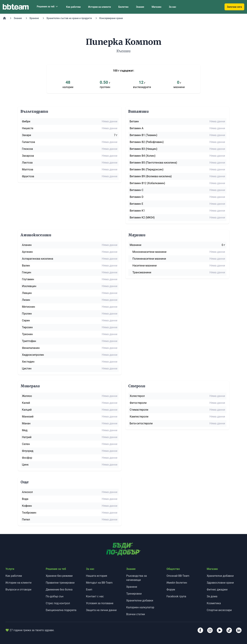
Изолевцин (29, 286)
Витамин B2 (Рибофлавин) (147, 142)
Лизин (26, 300)
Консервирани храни (111, 18)
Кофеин (27, 506)
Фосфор (27, 458)
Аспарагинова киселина (38, 259)
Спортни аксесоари (219, 610)
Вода (25, 499)
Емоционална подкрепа (61, 610)
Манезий (28, 417)
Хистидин (28, 362)
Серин (26, 320)
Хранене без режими (59, 576)
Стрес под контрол (58, 603)
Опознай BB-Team (178, 576)
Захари (27, 135)
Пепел (26, 520)
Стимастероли (139, 410)
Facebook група (176, 596)
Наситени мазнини (145, 266)
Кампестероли (139, 417)
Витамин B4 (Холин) (143, 156)
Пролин (27, 314)
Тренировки (134, 594)
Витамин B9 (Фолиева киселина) (151, 176)
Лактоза (27, 163)
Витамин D (137, 197)
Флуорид (28, 451)
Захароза (28, 156)
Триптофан (29, 341)
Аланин (27, 245)
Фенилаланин (31, 348)
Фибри (26, 121)
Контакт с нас (95, 596)
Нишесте (28, 128)
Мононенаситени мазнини (149, 252)
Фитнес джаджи (217, 590)
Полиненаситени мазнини (149, 259)
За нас (172, 7)
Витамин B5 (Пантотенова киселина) (153, 163)
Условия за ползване (100, 603)
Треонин (27, 334)
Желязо (27, 396)
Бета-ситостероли (141, 423)
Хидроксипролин (33, 355)
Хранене (34, 18)
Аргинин (27, 252)
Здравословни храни (220, 583)
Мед (25, 430)
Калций (27, 410)
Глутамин (28, 279)
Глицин (27, 272)
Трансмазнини (142, 272)
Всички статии (136, 614)
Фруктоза (28, 176)
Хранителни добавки (140, 601)
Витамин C (137, 190)
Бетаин (134, 121)
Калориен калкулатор (140, 607)
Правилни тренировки (60, 583)
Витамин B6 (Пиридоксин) (147, 169)
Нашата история (96, 576)
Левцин (27, 293)
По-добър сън (55, 596)
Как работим (73, 7)
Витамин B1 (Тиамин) (143, 135)
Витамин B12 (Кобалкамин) (147, 183)
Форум (171, 590)
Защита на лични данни (101, 610)
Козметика (214, 603)
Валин (26, 266)
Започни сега (234, 7)
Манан (26, 423)
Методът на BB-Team (99, 583)
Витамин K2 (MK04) (142, 217)
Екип (89, 590)
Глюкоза (27, 149)
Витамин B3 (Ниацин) (143, 149)
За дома (212, 596)
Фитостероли (138, 403)
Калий (26, 403)
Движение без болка (59, 590)
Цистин (27, 369)
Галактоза (28, 142)
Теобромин (29, 513)
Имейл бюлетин (177, 583)
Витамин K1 (137, 211)
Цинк (25, 465)
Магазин (156, 7)
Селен (26, 444)
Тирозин (27, 327)
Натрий (27, 437)
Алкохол (27, 492)
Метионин (28, 307)
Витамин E (136, 204)
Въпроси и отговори (18, 590)
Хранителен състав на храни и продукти (69, 18)
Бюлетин (123, 7)
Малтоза (28, 169)
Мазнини (136, 245)
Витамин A (137, 128)
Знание (140, 7)
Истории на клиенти (99, 7)
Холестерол (137, 396)
